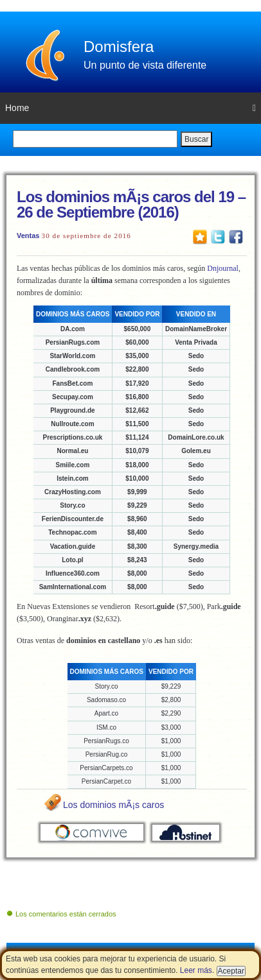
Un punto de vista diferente (145, 65)
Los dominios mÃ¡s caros (113, 805)
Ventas (28, 236)
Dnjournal (223, 268)
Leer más (196, 970)
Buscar (196, 139)
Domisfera (119, 47)
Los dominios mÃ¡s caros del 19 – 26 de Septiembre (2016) (131, 204)
